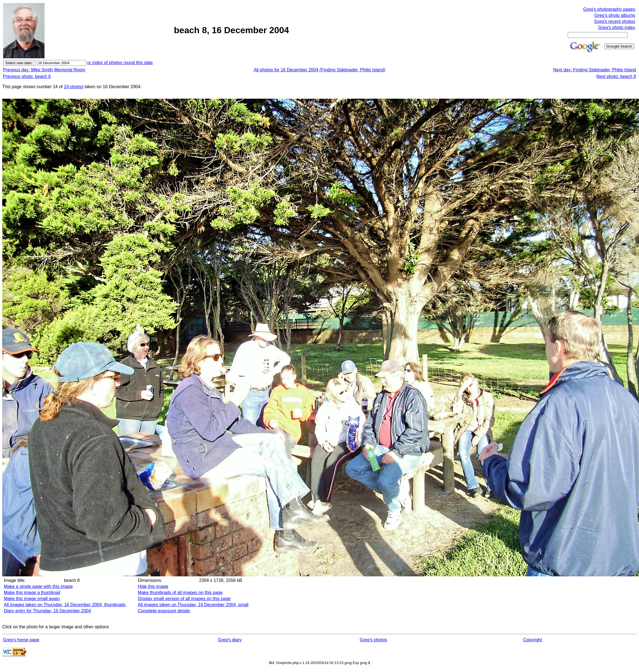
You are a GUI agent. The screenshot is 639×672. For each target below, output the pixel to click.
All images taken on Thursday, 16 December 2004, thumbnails (65, 605)
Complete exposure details (164, 611)
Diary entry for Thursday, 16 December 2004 (47, 611)
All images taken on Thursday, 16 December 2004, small (193, 605)
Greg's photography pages (609, 9)
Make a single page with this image (38, 586)
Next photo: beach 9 (616, 76)
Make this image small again (32, 599)
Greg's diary (230, 640)
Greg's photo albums (615, 15)
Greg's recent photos (615, 21)
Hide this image (153, 586)
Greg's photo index (617, 28)
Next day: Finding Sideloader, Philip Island (595, 70)
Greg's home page (21, 640)
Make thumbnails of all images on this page (180, 593)
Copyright (532, 640)
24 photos (74, 87)
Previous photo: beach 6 (27, 76)
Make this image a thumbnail (32, 593)
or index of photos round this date (120, 63)
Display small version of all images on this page (184, 599)
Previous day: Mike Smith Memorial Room (44, 70)
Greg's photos (374, 640)
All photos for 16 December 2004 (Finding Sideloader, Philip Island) (320, 70)
